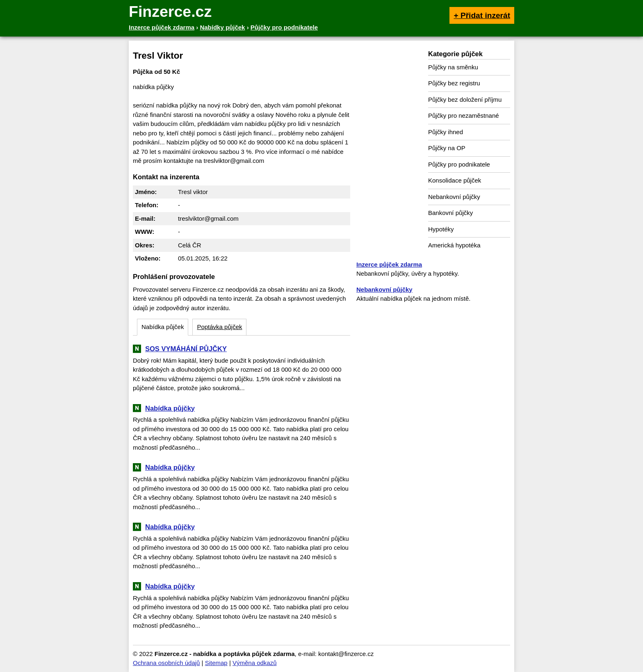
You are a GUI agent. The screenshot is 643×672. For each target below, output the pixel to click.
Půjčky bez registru (454, 83)
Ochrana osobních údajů (166, 663)
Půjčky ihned (446, 132)
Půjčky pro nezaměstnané (464, 115)
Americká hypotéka (454, 245)
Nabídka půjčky (170, 408)
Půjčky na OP (447, 148)
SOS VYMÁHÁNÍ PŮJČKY (186, 349)
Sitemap (216, 663)
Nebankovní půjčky (454, 197)
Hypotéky (441, 229)
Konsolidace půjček (455, 180)
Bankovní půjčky (450, 213)
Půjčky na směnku (453, 67)
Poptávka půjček (219, 327)
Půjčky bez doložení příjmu (465, 99)
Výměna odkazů (255, 663)
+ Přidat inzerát (482, 15)
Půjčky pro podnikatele (459, 164)
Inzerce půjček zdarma (389, 264)
